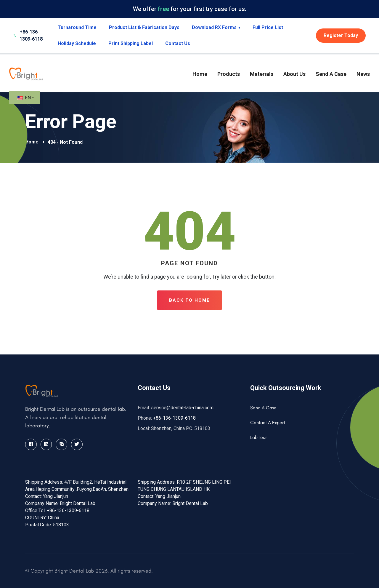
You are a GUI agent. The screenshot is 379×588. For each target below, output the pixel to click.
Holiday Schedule (77, 43)
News (363, 74)
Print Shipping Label (131, 43)
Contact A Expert (268, 422)
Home (200, 74)
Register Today (341, 35)
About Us (294, 74)
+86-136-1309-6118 (174, 418)
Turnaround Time (77, 27)
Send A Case (331, 74)
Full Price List (268, 27)
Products (229, 74)
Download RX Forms (216, 27)
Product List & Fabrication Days (144, 27)
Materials (262, 74)
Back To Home (189, 300)
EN (24, 98)
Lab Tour (258, 437)
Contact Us (178, 43)
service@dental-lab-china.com (182, 408)
